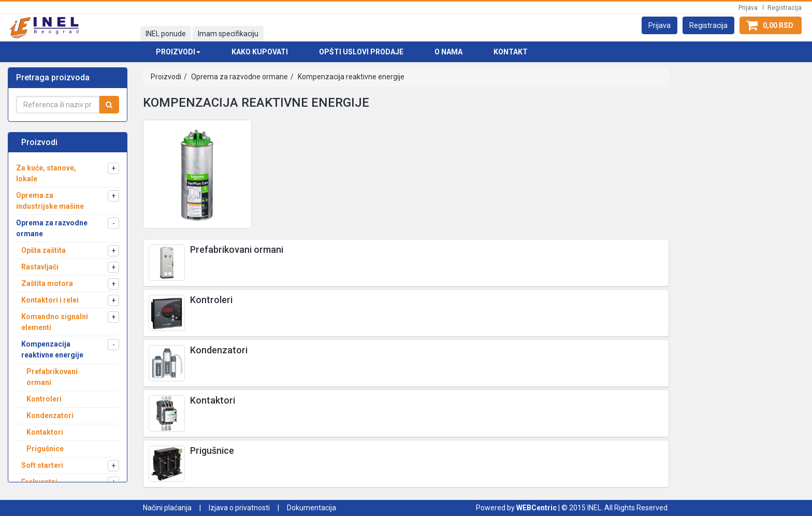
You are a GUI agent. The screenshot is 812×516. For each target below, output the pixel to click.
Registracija (785, 8)
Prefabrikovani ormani (237, 249)
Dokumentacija (311, 508)
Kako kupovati (260, 52)
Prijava (748, 8)
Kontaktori (213, 400)
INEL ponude (166, 34)
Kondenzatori (219, 350)
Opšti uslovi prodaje (361, 52)
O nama (448, 52)
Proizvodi (166, 77)
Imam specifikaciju (228, 34)
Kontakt (511, 52)
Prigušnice (212, 450)
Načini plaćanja (167, 508)
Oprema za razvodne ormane (239, 77)
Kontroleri (211, 300)
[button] (659, 25)
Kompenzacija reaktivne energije (350, 77)
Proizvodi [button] (178, 52)
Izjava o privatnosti (239, 508)
